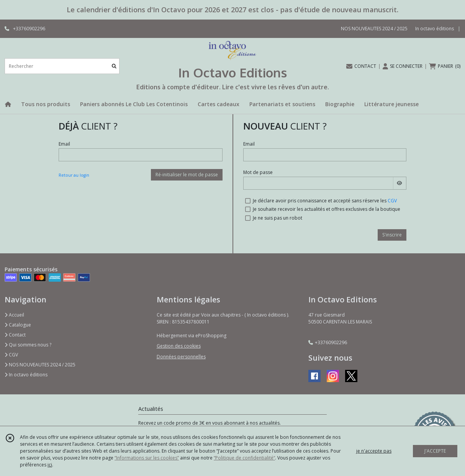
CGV (392, 201)
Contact (15, 335)
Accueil (14, 315)
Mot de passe (258, 172)
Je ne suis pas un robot (278, 218)
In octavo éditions (26, 375)
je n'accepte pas (374, 451)
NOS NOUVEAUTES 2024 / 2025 (40, 365)
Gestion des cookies (179, 346)
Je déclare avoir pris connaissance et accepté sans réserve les (325, 201)
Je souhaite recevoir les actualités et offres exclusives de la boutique (327, 209)
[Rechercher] (114, 66)
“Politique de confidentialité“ (244, 458)
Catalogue (18, 325)
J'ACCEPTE (435, 451)
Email (64, 144)
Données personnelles (181, 357)
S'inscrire (392, 235)
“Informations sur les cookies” (147, 458)
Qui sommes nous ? (28, 345)
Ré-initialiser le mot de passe (187, 175)
